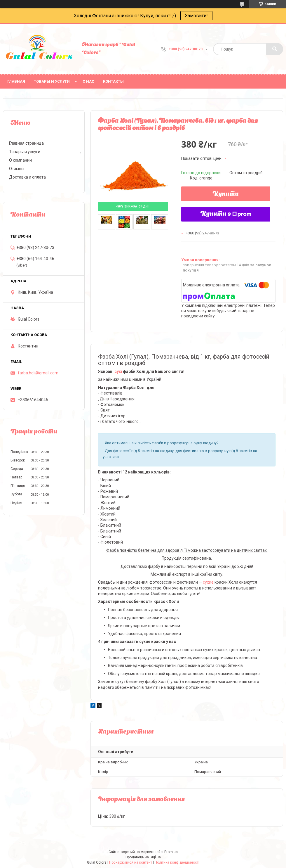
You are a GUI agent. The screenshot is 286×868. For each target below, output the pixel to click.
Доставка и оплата (27, 177)
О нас (88, 81)
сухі (118, 371)
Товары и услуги (52, 81)
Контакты (113, 81)
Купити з (226, 214)
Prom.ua (171, 852)
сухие (208, 582)
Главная (16, 81)
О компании (20, 160)
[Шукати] (275, 49)
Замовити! (196, 16)
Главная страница (26, 143)
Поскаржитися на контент (131, 862)
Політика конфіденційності (177, 862)
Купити (226, 194)
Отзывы (17, 169)
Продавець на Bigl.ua (143, 857)
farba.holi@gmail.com (38, 373)
